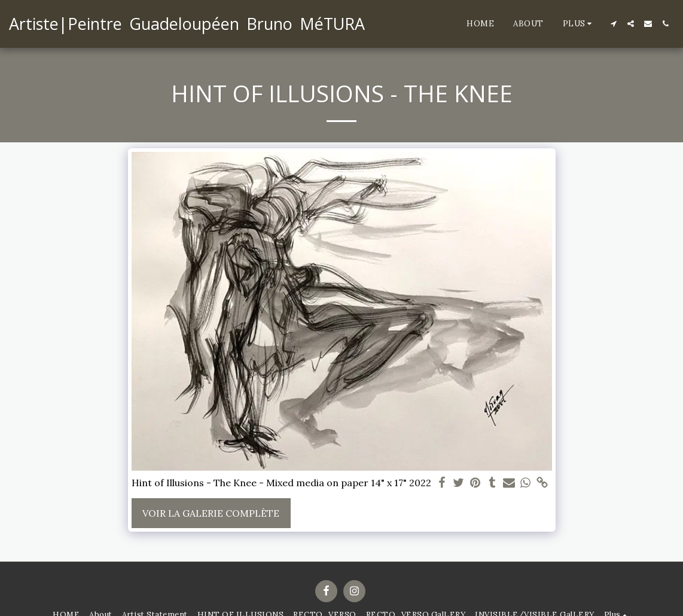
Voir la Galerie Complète (211, 513)
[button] (613, 24)
